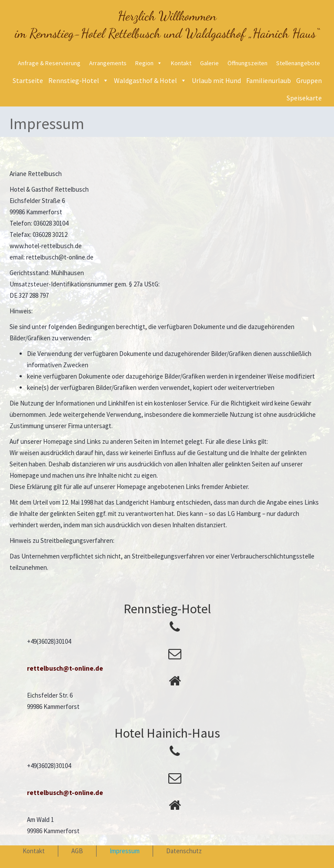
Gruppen (309, 80)
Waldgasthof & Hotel (145, 80)
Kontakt (181, 63)
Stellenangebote (298, 63)
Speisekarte (304, 98)
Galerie (209, 63)
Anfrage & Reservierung (49, 63)
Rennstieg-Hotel (74, 80)
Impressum (125, 851)
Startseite (28, 80)
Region (144, 63)
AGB (77, 851)
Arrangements (108, 63)
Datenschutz (184, 851)
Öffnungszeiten (247, 63)
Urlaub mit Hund (216, 80)
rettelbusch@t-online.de (65, 668)
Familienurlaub (269, 80)
